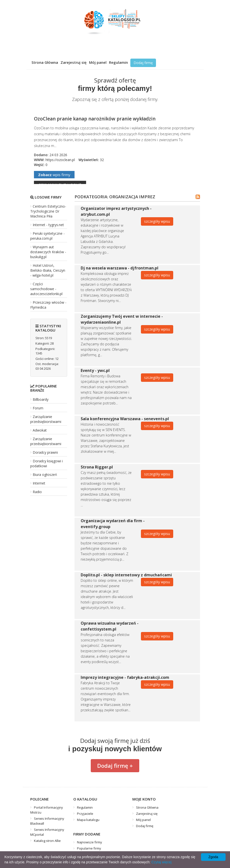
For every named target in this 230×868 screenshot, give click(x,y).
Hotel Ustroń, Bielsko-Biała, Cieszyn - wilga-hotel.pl (48, 270)
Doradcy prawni (45, 452)
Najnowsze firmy (90, 842)
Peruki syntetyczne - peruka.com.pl (47, 236)
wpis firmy (54, 175)
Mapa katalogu (88, 820)
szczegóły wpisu (157, 221)
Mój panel (98, 62)
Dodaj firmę (143, 63)
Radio (37, 492)
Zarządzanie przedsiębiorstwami (46, 419)
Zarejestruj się (74, 62)
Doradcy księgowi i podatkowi (46, 463)
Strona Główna (45, 62)
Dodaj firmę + (115, 766)
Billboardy (41, 399)
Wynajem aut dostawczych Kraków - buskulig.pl (48, 252)
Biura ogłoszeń (45, 475)
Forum (38, 408)
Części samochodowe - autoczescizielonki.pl (46, 289)
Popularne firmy (89, 848)
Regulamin (118, 62)
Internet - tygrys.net (48, 225)
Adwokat (40, 430)
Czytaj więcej (161, 862)
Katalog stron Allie (47, 841)
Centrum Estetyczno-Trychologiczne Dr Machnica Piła (48, 211)
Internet (39, 483)
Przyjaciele (85, 814)
